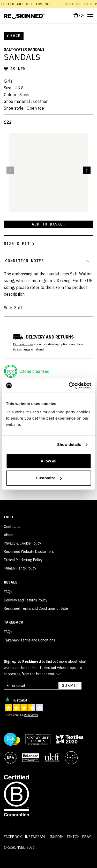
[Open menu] (90, 16)
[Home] (24, 16)
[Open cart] (79, 16)
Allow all (48, 461)
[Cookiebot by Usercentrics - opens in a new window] (69, 386)
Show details (69, 444)
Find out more (23, 344)
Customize (49, 478)
